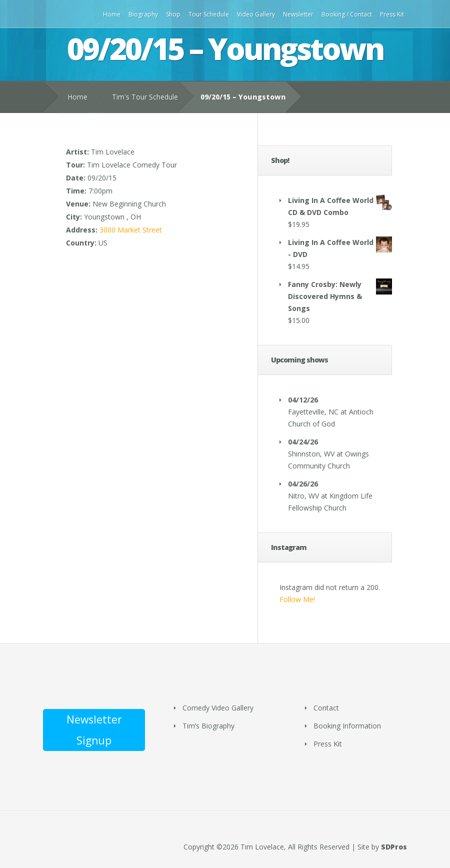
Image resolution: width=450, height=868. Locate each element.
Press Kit (392, 14)
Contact (326, 708)
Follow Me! (297, 599)
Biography (143, 14)
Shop (173, 14)
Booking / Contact (347, 14)
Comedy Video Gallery (218, 708)
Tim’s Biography (208, 726)
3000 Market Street (131, 230)
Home (112, 14)
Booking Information (347, 726)
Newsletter (298, 14)
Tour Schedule (209, 14)
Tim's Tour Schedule (145, 97)
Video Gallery (256, 14)
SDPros (394, 847)
